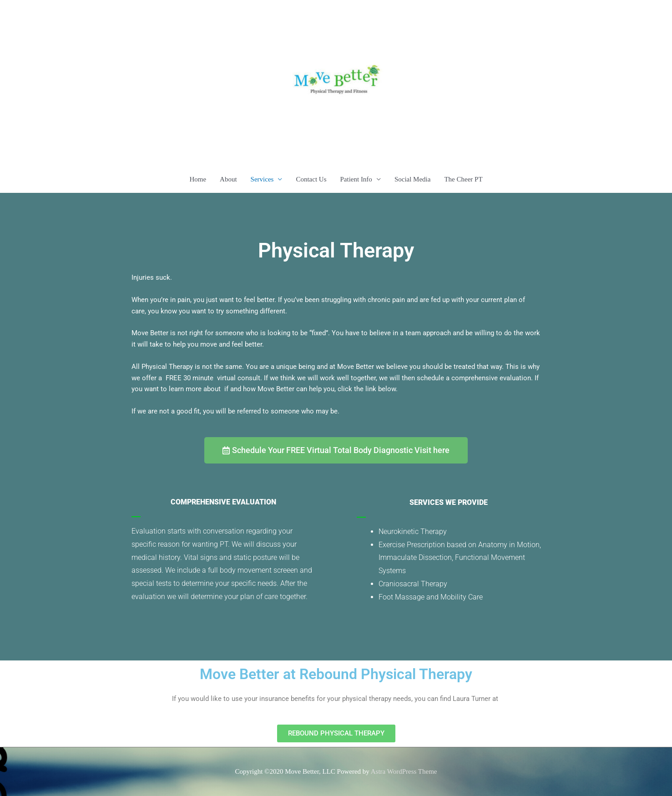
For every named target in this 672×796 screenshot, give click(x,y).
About (228, 179)
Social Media (413, 179)
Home (198, 179)
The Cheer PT (463, 179)
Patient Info (356, 179)
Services (262, 179)
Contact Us (311, 179)
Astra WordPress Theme (404, 771)
